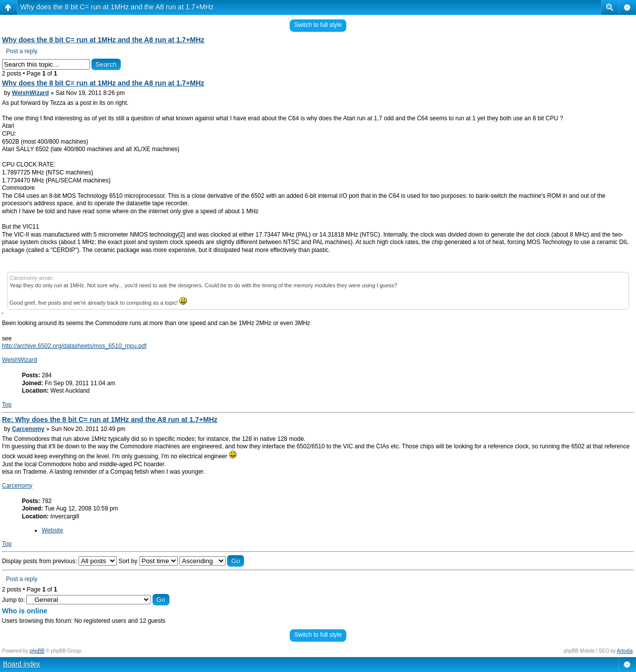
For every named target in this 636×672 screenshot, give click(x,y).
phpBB (37, 651)
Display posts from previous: (59, 561)
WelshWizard (30, 93)
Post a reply (22, 51)
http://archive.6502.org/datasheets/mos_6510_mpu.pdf (74, 346)
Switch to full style (318, 25)
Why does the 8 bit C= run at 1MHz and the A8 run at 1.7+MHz (117, 7)
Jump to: (13, 600)
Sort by (148, 561)
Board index (22, 664)
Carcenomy (28, 429)
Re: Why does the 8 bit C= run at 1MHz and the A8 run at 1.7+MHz (110, 420)
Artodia (625, 651)
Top (7, 405)
